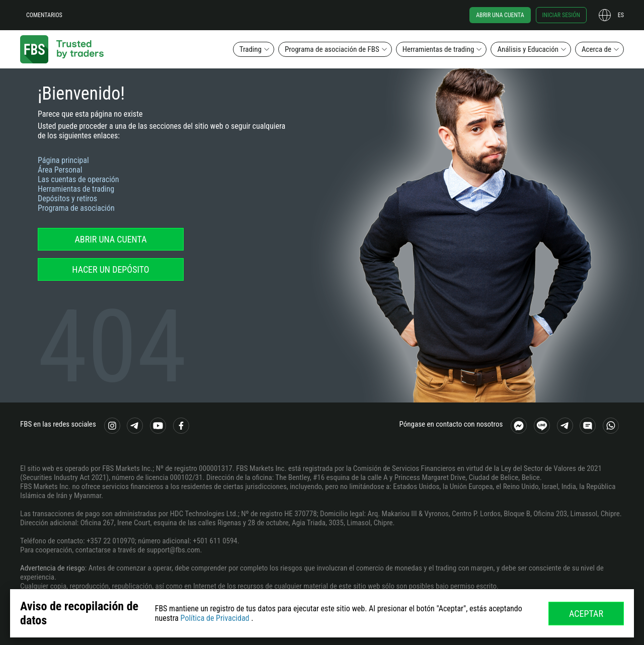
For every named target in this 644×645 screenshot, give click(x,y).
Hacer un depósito (110, 269)
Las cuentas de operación (78, 179)
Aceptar (586, 614)
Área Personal (60, 170)
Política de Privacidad (215, 618)
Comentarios (44, 15)
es (621, 15)
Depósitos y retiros (67, 198)
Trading (251, 49)
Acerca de (596, 49)
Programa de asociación (76, 208)
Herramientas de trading (438, 49)
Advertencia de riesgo (53, 568)
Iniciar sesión (561, 15)
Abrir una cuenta (500, 15)
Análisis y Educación (528, 49)
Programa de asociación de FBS (332, 49)
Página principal (63, 160)
